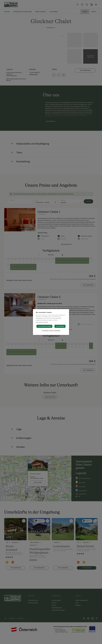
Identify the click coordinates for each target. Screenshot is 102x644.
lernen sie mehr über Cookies (42, 322)
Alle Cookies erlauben (44, 326)
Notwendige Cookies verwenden (51, 331)
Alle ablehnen (60, 326)
